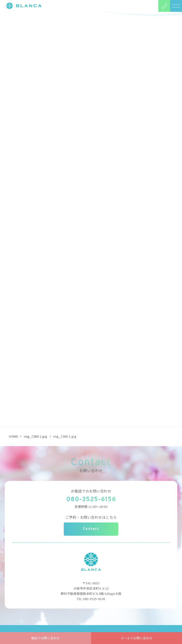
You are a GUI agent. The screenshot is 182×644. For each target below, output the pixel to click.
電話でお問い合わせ (45, 638)
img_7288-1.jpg (36, 436)
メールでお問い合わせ (137, 638)
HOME (14, 436)
